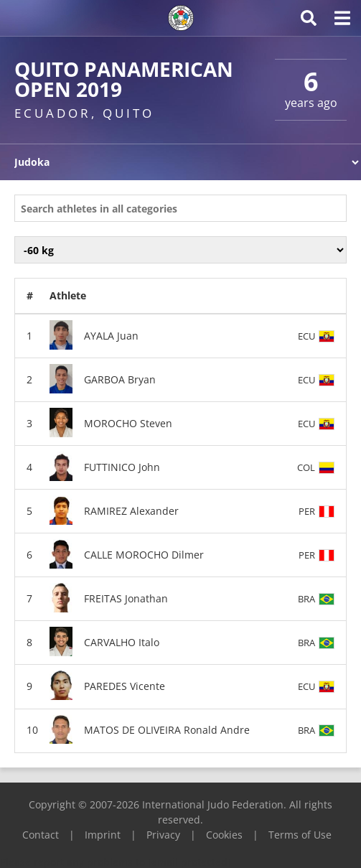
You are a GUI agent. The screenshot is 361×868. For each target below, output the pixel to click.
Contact (41, 835)
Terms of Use (300, 835)
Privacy (163, 835)
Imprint (103, 835)
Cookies (224, 835)
